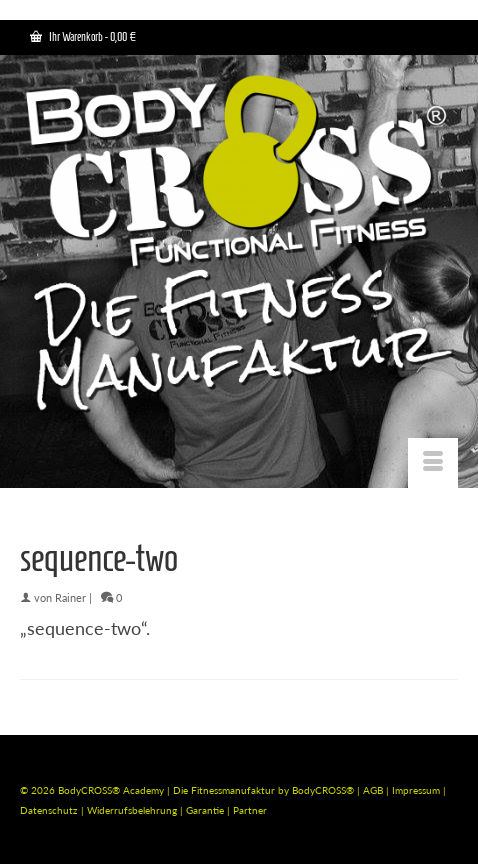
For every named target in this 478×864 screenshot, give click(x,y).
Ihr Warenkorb (83, 36)
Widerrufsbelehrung (133, 810)
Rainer (70, 597)
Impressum (416, 790)
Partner (250, 810)
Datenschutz (50, 810)
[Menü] (433, 463)
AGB (373, 790)
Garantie (206, 810)
